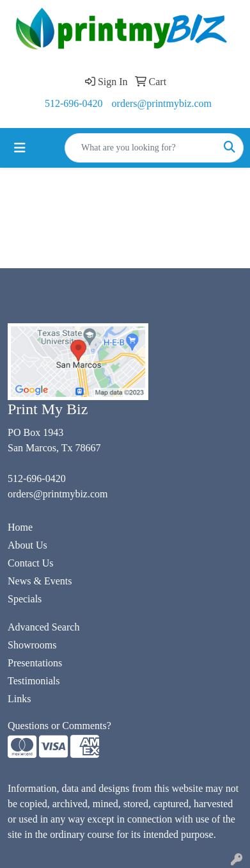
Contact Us (31, 563)
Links (19, 699)
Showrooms (32, 645)
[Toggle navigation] (20, 148)
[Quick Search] (141, 148)
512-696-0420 (74, 103)
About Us (27, 545)
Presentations (35, 663)
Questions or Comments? (59, 726)
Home (20, 527)
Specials (25, 599)
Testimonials (34, 681)
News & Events (40, 581)
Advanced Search (43, 627)
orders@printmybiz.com (162, 103)
